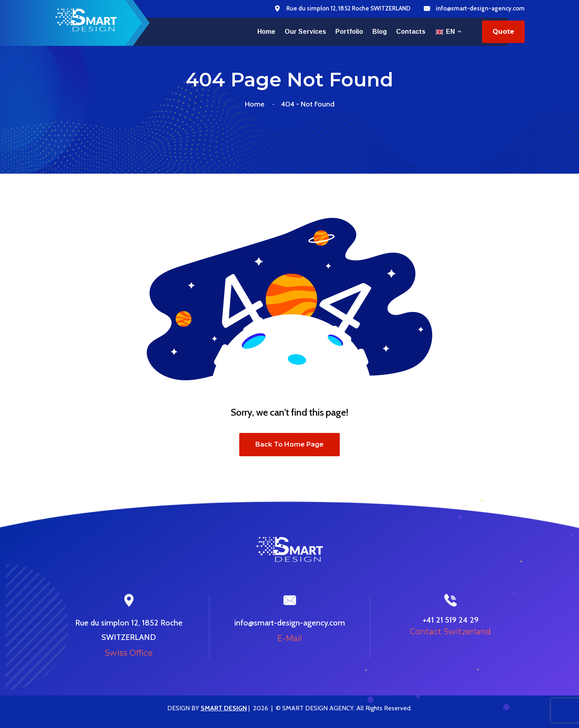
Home (266, 32)
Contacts (411, 32)
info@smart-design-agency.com (480, 8)
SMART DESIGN (224, 708)
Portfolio (349, 32)
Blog (380, 32)
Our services (305, 32)
